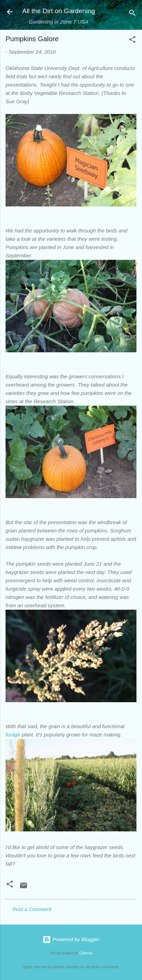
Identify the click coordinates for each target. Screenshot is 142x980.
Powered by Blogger (71, 939)
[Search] (132, 14)
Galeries (86, 953)
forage (13, 735)
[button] (132, 41)
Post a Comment (32, 909)
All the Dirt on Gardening (59, 11)
